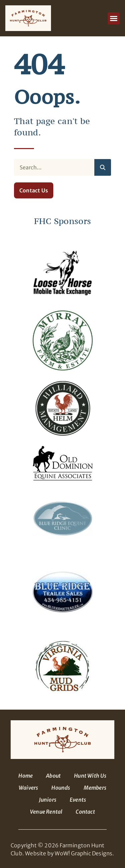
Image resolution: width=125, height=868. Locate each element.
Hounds (61, 788)
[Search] (103, 167)
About (53, 776)
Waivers (28, 788)
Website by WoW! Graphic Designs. (69, 853)
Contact (85, 812)
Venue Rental (46, 812)
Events (78, 800)
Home (25, 776)
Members (95, 788)
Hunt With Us (90, 776)
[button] (114, 18)
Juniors (48, 800)
